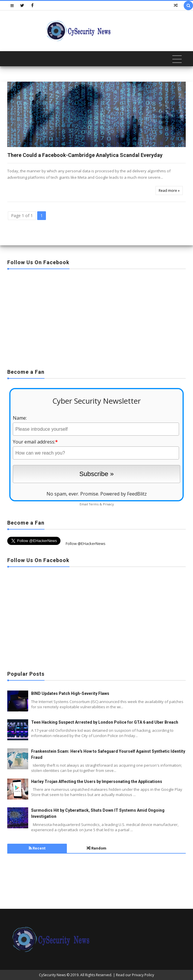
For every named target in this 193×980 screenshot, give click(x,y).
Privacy (108, 504)
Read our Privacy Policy (135, 975)
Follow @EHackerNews (86, 543)
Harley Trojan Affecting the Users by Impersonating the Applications (97, 782)
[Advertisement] (96, 317)
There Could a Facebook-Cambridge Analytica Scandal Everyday (85, 155)
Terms (94, 504)
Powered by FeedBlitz (124, 494)
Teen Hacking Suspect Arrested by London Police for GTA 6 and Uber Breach (105, 722)
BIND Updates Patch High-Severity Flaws (70, 693)
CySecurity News (52, 975)
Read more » (169, 191)
